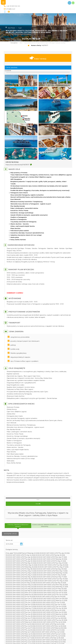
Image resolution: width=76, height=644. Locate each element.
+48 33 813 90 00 (13, 6)
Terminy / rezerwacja (38, 58)
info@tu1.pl (11, 9)
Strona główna (14, 43)
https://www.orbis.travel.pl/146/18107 (18, 165)
